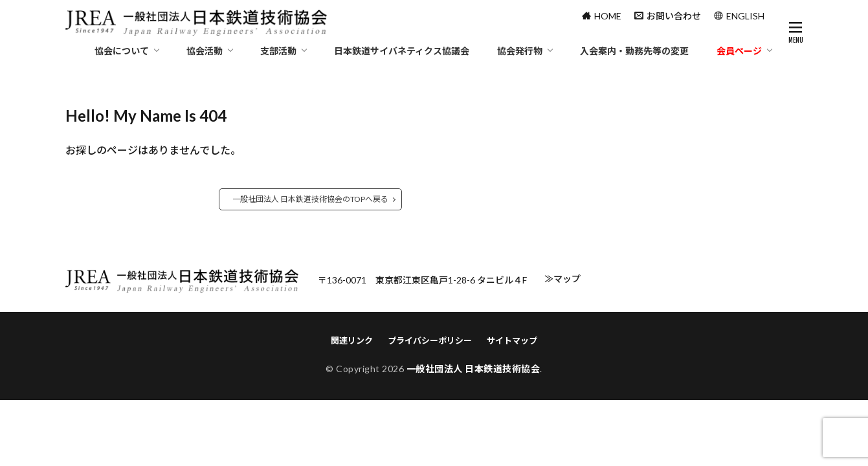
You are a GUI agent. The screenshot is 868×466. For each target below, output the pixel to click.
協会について (122, 51)
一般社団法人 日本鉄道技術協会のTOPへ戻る (310, 199)
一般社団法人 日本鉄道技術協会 (473, 369)
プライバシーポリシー (430, 340)
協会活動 (205, 51)
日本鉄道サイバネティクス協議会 (402, 51)
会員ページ (739, 51)
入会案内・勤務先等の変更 (634, 51)
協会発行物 (520, 51)
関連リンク (352, 340)
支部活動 (278, 51)
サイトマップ (512, 340)
